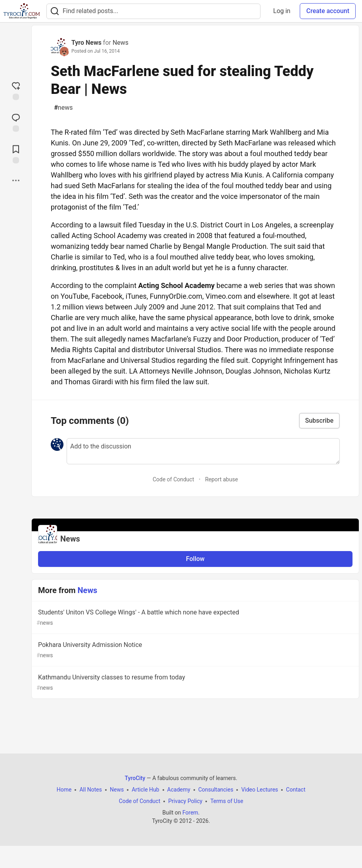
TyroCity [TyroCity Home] (135, 778)
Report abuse (221, 479)
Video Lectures (260, 790)
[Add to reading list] (16, 153)
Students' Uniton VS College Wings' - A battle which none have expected (194, 618)
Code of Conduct (173, 479)
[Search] (55, 11)
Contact (296, 790)
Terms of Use (227, 801)
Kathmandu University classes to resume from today (194, 683)
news (63, 108)
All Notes (91, 790)
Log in (282, 11)
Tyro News (86, 43)
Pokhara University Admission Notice (194, 650)
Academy (179, 790)
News (121, 43)
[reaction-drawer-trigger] (16, 90)
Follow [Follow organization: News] (195, 559)
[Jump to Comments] (16, 122)
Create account (328, 11)
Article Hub (145, 790)
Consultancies (216, 790)
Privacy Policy (185, 801)
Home (64, 790)
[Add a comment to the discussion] (203, 451)
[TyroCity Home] (22, 11)
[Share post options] (16, 180)
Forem (190, 813)
